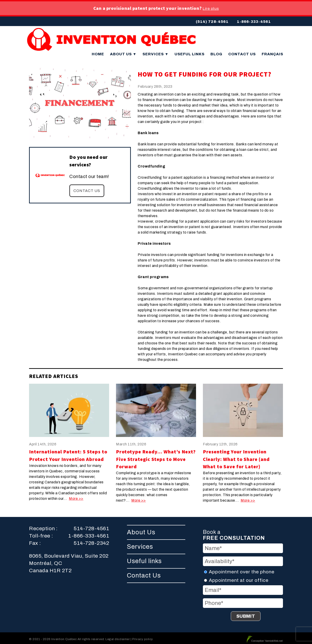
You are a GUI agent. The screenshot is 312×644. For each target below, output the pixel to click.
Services (156, 52)
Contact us (87, 189)
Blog (216, 52)
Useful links (190, 52)
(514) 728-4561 (212, 22)
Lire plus (211, 9)
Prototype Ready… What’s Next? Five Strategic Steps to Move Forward (156, 457)
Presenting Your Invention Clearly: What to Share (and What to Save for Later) (236, 457)
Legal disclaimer (118, 637)
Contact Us (242, 52)
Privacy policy (143, 637)
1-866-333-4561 (254, 22)
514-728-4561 (91, 526)
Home (98, 52)
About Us (123, 52)
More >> (76, 496)
